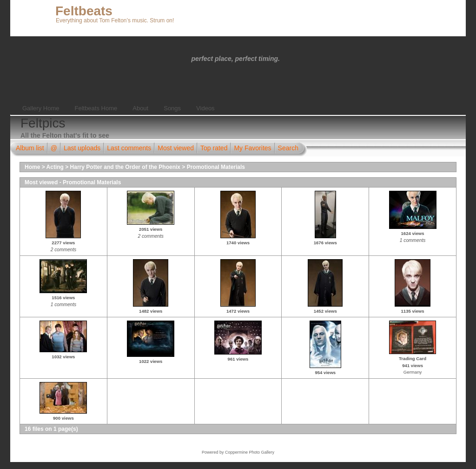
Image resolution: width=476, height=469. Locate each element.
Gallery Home (41, 108)
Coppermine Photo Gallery (250, 452)
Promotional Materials (216, 167)
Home (32, 167)
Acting (55, 167)
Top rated (214, 148)
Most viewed (176, 148)
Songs (172, 108)
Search (288, 148)
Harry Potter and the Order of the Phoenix (125, 167)
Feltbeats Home (96, 108)
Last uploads (82, 148)
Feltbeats (84, 11)
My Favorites (252, 148)
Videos (205, 108)
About (140, 108)
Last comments (129, 148)
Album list (30, 148)
